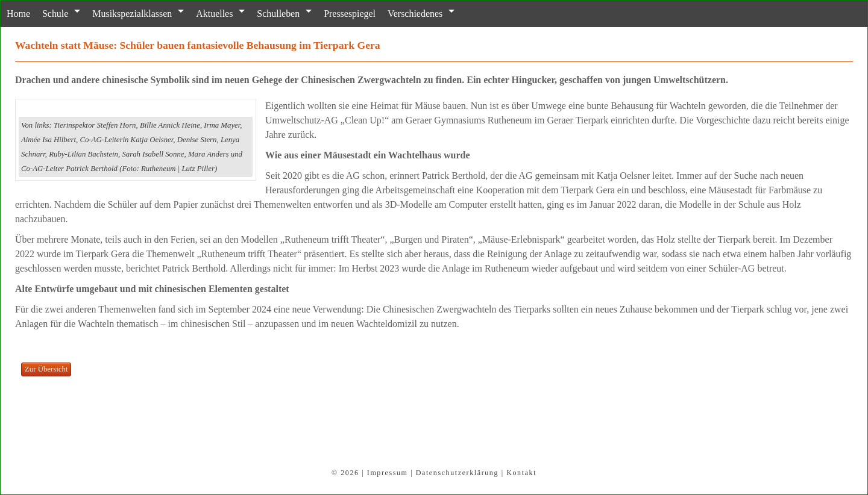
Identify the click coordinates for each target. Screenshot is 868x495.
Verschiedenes (414, 14)
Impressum (388, 473)
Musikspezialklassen (132, 14)
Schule (55, 14)
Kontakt (521, 473)
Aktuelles (214, 14)
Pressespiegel (349, 14)
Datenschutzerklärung (457, 473)
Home (18, 14)
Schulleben (278, 14)
